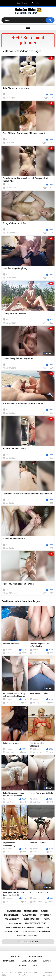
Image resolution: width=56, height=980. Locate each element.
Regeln (22, 965)
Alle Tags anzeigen (28, 942)
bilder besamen (14, 911)
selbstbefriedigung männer (36, 932)
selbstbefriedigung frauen (20, 927)
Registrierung (22, 3)
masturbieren (31, 911)
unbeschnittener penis (27, 936)
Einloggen (36, 3)
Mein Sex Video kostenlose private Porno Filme (24, 974)
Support (47, 961)
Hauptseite (17, 956)
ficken (47, 919)
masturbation (15, 923)
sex (48, 927)
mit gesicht (46, 915)
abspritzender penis (35, 923)
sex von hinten (12, 919)
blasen (44, 911)
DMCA (35, 965)
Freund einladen (28, 961)
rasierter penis (11, 932)
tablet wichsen (30, 915)
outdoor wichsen (32, 919)
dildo (40, 927)
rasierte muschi (11, 915)
